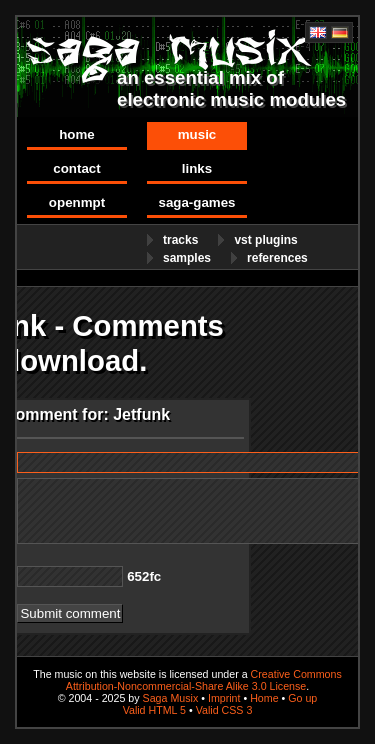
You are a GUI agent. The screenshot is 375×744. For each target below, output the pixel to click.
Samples (187, 258)
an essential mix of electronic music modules (231, 88)
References (277, 258)
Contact (76, 168)
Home (77, 134)
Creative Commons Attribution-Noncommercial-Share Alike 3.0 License (204, 680)
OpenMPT (77, 202)
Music (197, 134)
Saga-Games (196, 202)
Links (197, 168)
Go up (302, 698)
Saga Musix (171, 698)
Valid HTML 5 (154, 710)
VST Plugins (265, 240)
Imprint (224, 698)
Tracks (180, 240)
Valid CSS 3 (224, 710)
